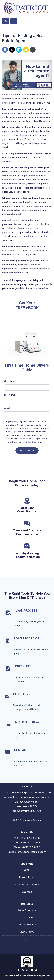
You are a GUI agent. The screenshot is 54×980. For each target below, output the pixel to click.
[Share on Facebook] (5, 50)
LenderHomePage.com (36, 975)
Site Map (27, 892)
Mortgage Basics (27, 925)
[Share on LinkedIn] (19, 50)
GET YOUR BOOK (27, 451)
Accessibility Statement (27, 884)
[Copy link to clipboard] (33, 50)
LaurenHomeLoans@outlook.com (27, 852)
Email (8, 408)
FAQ (27, 939)
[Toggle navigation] (14, 21)
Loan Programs (27, 910)
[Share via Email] (26, 50)
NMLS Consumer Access (27, 820)
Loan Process (27, 917)
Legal (27, 870)
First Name (10, 381)
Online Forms (27, 932)
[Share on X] (12, 50)
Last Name (10, 395)
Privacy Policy (22, 428)
